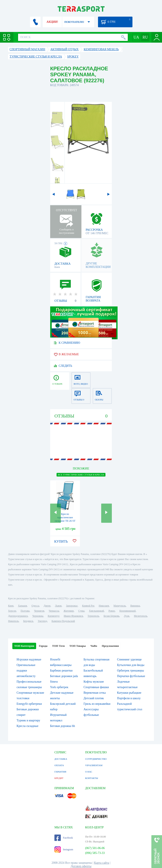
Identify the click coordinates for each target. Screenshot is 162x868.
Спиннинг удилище (129, 659)
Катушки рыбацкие (129, 693)
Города (43, 646)
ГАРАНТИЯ (60, 772)
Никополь (13, 621)
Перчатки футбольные (131, 676)
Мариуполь (120, 606)
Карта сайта (102, 863)
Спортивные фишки (96, 687)
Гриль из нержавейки (97, 704)
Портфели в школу (129, 698)
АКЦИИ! (52, 22)
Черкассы (54, 611)
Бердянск (28, 621)
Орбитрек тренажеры (130, 671)
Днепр (47, 606)
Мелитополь (141, 616)
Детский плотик (94, 698)
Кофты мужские (94, 682)
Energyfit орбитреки (29, 704)
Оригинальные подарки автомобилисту (26, 671)
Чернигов (39, 611)
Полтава (25, 611)
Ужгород (42, 621)
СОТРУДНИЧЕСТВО (96, 759)
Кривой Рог (88, 606)
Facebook (64, 838)
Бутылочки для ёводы (131, 665)
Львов (58, 606)
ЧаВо (94, 646)
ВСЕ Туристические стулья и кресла (81, 475)
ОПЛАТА (59, 765)
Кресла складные (27, 726)
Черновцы (38, 616)
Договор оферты (81, 866)
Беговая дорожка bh (63, 726)
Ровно (112, 611)
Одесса (35, 606)
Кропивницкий (128, 611)
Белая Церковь (111, 616)
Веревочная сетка (95, 693)
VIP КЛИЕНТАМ (94, 765)
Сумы (81, 611)
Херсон (12, 611)
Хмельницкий (96, 611)
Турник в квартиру (28, 720)
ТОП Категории (24, 646)
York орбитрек (59, 687)
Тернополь (93, 616)
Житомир (69, 611)
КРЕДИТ (59, 778)
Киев (11, 606)
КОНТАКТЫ (92, 778)
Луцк (127, 616)
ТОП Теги (58, 646)
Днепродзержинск (18, 616)
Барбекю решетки (61, 671)
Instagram (64, 849)
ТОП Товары (77, 646)
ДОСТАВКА (61, 759)
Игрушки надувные (29, 659)
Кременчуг (53, 616)
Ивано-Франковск (73, 616)
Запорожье (72, 606)
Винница (135, 606)
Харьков (23, 606)
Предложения (110, 646)
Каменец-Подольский (63, 621)
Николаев (104, 606)
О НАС (89, 772)
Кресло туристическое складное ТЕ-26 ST (65, 517)
